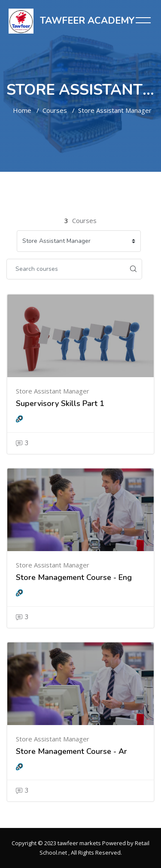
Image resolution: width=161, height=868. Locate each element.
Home (22, 110)
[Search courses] (66, 269)
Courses (55, 110)
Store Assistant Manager (115, 110)
